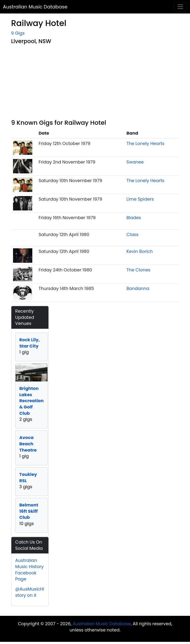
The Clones (139, 270)
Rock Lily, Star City (30, 343)
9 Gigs (18, 33)
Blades (134, 218)
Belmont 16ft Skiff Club (29, 511)
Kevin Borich (140, 251)
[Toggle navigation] (180, 7)
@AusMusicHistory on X (30, 592)
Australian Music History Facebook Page (29, 570)
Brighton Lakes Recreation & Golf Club (31, 401)
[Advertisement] (95, 83)
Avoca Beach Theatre (28, 444)
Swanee (135, 162)
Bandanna (138, 288)
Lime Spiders (140, 199)
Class (132, 234)
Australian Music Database (35, 7)
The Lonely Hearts (146, 143)
